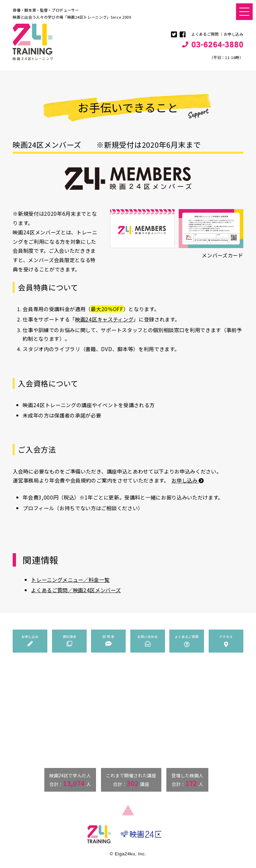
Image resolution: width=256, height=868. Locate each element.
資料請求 (175, 699)
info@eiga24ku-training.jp (42, 754)
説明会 (173, 707)
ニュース (110, 691)
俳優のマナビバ (116, 728)
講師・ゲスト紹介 (123, 714)
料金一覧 (116, 720)
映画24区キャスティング (104, 319)
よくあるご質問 (205, 34)
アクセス (175, 732)
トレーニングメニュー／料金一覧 (70, 580)
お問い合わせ (179, 715)
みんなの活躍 (114, 736)
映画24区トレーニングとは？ (128, 699)
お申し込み (233, 34)
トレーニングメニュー (122, 707)
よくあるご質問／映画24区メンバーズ (76, 590)
